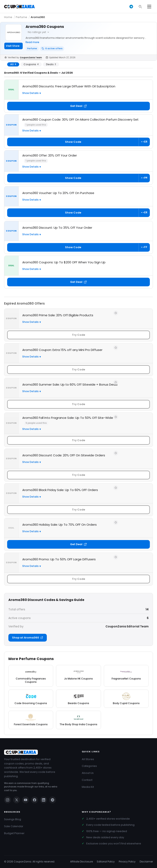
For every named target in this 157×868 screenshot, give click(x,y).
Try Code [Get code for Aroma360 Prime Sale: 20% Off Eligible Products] (78, 335)
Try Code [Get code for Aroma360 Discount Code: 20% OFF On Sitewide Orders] (78, 475)
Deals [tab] (51, 64)
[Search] (140, 7)
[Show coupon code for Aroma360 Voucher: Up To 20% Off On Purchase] (78, 213)
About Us (88, 773)
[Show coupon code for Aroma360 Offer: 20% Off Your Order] (78, 178)
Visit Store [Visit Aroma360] (13, 46)
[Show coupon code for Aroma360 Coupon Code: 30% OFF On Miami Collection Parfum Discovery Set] (78, 142)
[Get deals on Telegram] (131, 7)
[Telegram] (53, 800)
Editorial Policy (106, 862)
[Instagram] (8, 800)
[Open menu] (149, 7)
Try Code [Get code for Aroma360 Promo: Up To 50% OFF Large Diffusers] (78, 579)
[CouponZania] (40, 752)
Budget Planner (14, 833)
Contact (87, 780)
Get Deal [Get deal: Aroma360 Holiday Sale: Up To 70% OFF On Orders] (78, 544)
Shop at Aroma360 (28, 638)
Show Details (30, 93)
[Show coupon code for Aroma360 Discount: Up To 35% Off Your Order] (78, 247)
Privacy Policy (127, 862)
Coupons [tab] (31, 64)
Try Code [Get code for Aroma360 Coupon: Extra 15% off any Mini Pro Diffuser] (78, 369)
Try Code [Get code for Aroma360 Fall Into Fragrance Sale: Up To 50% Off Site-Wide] (78, 440)
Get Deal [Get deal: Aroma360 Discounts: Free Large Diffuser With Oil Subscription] (78, 106)
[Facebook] (35, 800)
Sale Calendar (14, 826)
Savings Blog (13, 819)
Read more (32, 42)
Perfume (21, 17)
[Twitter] (17, 800)
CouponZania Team (31, 58)
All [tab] (13, 64)
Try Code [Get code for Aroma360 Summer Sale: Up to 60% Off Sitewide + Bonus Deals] (78, 404)
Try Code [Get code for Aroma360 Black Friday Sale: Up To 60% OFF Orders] (78, 510)
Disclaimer (146, 862)
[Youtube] (26, 800)
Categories (89, 766)
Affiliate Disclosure (81, 862)
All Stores (88, 759)
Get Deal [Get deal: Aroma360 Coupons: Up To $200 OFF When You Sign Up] (78, 282)
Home (8, 17)
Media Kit (88, 787)
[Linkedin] (44, 800)
